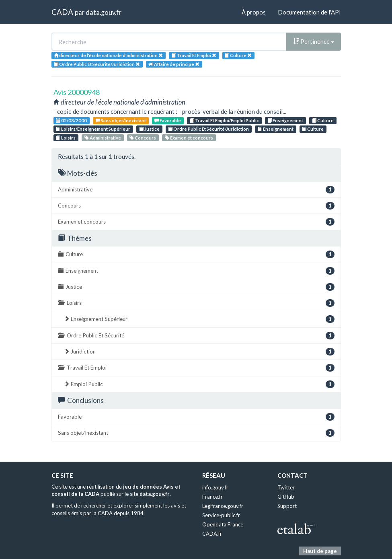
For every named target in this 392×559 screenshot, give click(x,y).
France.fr (212, 497)
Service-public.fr (221, 515)
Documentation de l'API (309, 12)
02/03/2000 (71, 120)
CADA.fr (212, 534)
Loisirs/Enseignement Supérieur (93, 129)
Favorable (168, 120)
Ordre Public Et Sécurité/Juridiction (208, 129)
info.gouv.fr (215, 487)
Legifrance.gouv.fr (223, 506)
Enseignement (285, 120)
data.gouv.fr (104, 12)
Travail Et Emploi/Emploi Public (224, 120)
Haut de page (320, 551)
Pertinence (314, 41)
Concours (143, 138)
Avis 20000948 (77, 92)
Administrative (103, 138)
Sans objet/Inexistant (121, 120)
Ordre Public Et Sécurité (196, 336)
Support (287, 506)
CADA (62, 12)
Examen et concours (189, 138)
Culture (323, 120)
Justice (149, 129)
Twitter (286, 487)
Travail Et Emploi (196, 368)
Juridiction (199, 352)
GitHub (286, 497)
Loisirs (66, 138)
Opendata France (223, 524)
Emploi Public (199, 384)
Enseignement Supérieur (199, 319)
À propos (254, 12)
